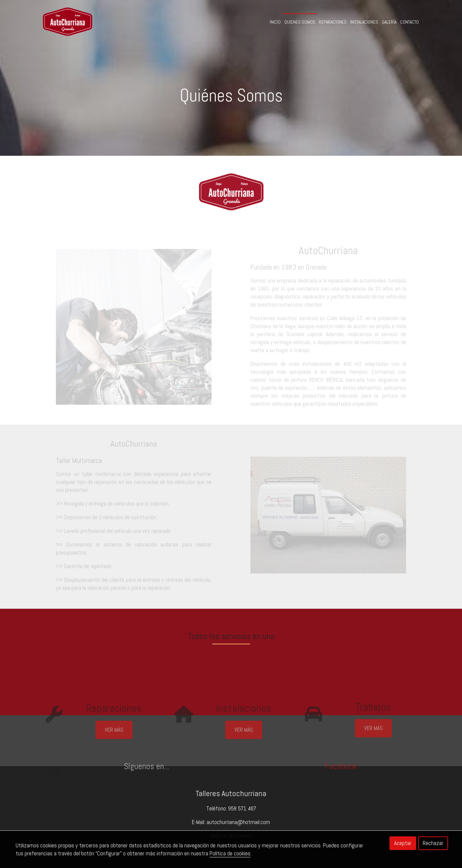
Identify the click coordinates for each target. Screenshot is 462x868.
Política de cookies (230, 853)
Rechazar (433, 843)
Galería (389, 22)
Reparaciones (333, 22)
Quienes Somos (300, 22)
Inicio (275, 22)
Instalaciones (364, 22)
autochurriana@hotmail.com (238, 822)
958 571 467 (242, 808)
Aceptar (403, 843)
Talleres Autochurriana (231, 793)
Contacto (409, 22)
